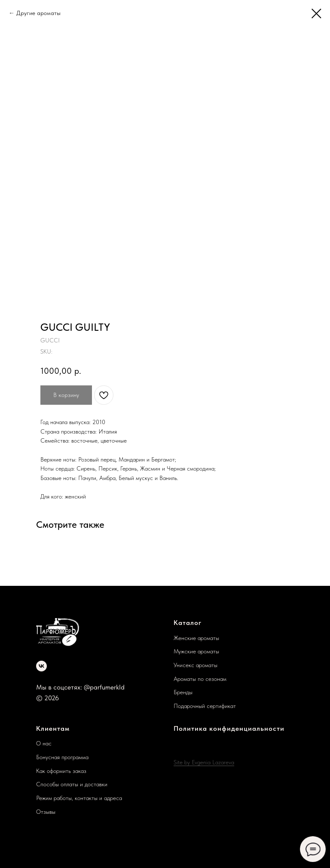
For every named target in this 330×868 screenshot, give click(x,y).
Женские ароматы (196, 638)
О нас (44, 743)
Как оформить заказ (61, 771)
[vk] (41, 666)
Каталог (188, 623)
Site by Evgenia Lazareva (204, 762)
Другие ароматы (38, 13)
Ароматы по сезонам (200, 679)
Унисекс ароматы (196, 665)
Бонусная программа (62, 757)
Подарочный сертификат (205, 706)
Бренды (183, 692)
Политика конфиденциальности (229, 728)
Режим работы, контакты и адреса (79, 798)
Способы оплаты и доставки (72, 784)
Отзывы (46, 812)
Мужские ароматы (196, 651)
